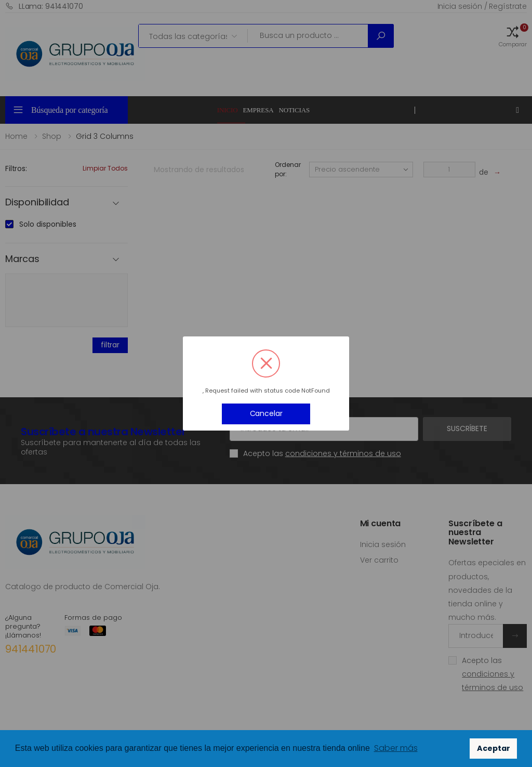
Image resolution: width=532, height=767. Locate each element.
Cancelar (266, 413)
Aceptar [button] (494, 748)
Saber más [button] (396, 748)
